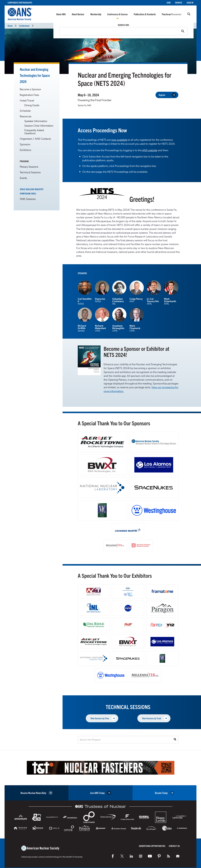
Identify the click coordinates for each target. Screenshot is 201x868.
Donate (179, 3)
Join (169, 3)
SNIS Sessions (28, 199)
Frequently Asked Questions (34, 132)
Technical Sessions (30, 172)
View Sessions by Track (155, 718)
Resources (26, 116)
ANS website (150, 150)
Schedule (25, 111)
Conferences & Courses (117, 14)
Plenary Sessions (29, 166)
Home (10, 26)
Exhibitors (25, 150)
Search (189, 14)
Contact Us (174, 846)
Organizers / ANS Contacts (35, 139)
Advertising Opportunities (152, 846)
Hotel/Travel (27, 100)
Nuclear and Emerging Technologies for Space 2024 (35, 75)
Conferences (24, 26)
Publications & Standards (145, 14)
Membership (96, 14)
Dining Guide (32, 105)
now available (119, 140)
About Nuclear (78, 14)
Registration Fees (29, 95)
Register (167, 95)
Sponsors (25, 144)
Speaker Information (36, 121)
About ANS (61, 14)
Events (23, 178)
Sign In (190, 3)
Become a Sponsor (30, 89)
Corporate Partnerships (20, 3)
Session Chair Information (39, 125)
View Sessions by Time (103, 718)
